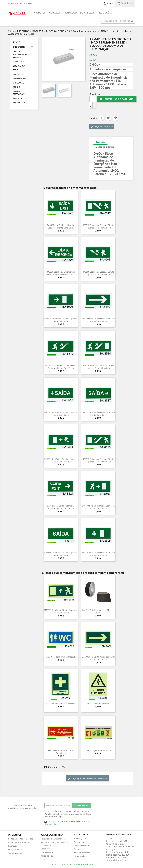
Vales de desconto (82, 853)
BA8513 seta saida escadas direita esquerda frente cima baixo (98, 460)
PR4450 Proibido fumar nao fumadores (61, 752)
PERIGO (17, 87)
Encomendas (79, 842)
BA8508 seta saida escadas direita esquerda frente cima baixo (98, 273)
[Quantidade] (93, 99)
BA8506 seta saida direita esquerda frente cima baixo (61, 320)
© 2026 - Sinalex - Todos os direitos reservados (72, 864)
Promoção (13, 846)
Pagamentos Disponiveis (19, 842)
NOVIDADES (55, 13)
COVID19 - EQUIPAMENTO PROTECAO (20, 54)
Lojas (43, 859)
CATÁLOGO (71, 13)
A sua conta (81, 835)
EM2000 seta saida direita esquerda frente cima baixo (98, 658)
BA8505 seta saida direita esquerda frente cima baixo (98, 554)
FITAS (16, 70)
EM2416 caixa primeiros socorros (61, 704)
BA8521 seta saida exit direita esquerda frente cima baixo (61, 507)
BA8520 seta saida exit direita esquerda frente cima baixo (61, 226)
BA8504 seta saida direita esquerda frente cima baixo (61, 460)
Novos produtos (16, 849)
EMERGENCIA (19, 66)
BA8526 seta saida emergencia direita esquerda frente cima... (61, 273)
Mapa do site (47, 856)
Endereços (78, 849)
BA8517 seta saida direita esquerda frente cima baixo (98, 414)
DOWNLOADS (87, 13)
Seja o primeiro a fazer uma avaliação (87, 778)
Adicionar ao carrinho (117, 99)
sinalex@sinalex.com (117, 860)
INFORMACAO (19, 79)
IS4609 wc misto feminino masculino (61, 657)
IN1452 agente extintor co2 (98, 750)
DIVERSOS (18, 62)
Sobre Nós (46, 849)
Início (17, 42)
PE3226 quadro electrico (98, 704)
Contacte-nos (47, 852)
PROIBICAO (18, 98)
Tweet (108, 118)
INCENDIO (18, 74)
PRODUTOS (40, 13)
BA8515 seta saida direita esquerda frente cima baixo (61, 554)
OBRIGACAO (19, 83)
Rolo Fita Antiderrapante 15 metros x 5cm (98, 611)
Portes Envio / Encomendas (21, 839)
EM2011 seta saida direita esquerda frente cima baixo (61, 611)
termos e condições (73, 821)
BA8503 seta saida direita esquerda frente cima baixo (98, 507)
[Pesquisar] (118, 21)
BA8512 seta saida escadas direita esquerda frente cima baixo (98, 226)
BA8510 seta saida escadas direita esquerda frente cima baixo (61, 367)
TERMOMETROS (20, 103)
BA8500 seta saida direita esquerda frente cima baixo (98, 320)
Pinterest (115, 118)
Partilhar (101, 118)
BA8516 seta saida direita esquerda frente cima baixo (61, 414)
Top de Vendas (15, 853)
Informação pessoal (83, 838)
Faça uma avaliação (102, 127)
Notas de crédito (81, 846)
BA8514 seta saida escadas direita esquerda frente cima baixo (98, 367)
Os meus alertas (81, 856)
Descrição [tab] (100, 142)
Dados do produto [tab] (105, 147)
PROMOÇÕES (105, 13)
